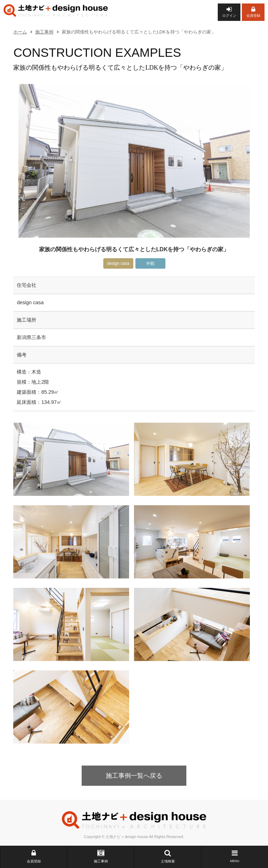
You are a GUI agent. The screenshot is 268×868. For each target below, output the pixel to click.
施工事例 (101, 856)
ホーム (20, 32)
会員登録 (253, 12)
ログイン (229, 12)
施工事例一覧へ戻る (134, 776)
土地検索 (168, 856)
